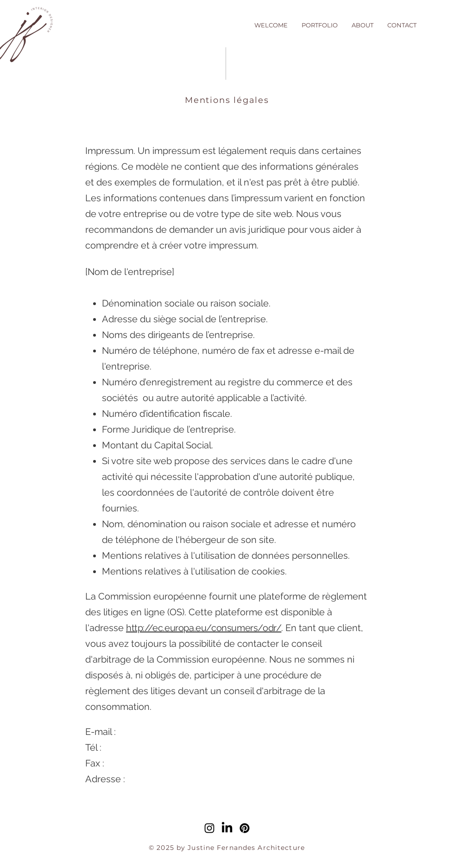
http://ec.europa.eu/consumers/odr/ (204, 628)
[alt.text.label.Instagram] (209, 828)
